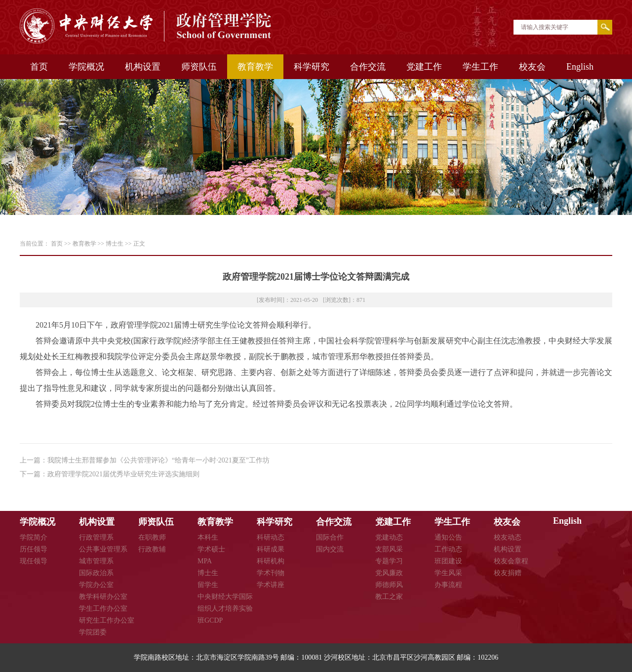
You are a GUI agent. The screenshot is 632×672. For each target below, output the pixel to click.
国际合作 (330, 537)
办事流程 (448, 585)
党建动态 (389, 537)
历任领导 (34, 549)
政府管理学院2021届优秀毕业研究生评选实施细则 (123, 474)
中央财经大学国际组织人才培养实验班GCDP (225, 609)
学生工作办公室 (103, 609)
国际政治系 (96, 573)
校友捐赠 (508, 573)
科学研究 (312, 67)
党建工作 (424, 67)
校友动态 (508, 537)
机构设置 (143, 67)
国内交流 (330, 549)
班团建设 (448, 561)
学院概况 (86, 67)
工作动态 (448, 549)
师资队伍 (199, 67)
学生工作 (480, 67)
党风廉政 (389, 573)
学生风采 (448, 573)
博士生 (115, 244)
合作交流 (368, 67)
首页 (39, 67)
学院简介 (34, 537)
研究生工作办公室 (107, 620)
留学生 (208, 585)
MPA (205, 561)
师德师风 (389, 585)
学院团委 (93, 632)
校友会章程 (511, 561)
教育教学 (255, 67)
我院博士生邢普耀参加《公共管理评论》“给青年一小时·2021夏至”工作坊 (158, 460)
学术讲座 (271, 585)
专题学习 (389, 561)
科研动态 (271, 537)
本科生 (208, 537)
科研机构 (271, 561)
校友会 (532, 67)
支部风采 (389, 549)
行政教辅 (152, 549)
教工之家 (389, 597)
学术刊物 (271, 573)
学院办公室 (96, 585)
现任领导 (34, 561)
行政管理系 (96, 537)
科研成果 (271, 549)
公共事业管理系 (103, 549)
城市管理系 (96, 561)
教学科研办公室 (103, 597)
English (580, 67)
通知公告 (448, 537)
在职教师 (152, 537)
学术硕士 (211, 549)
